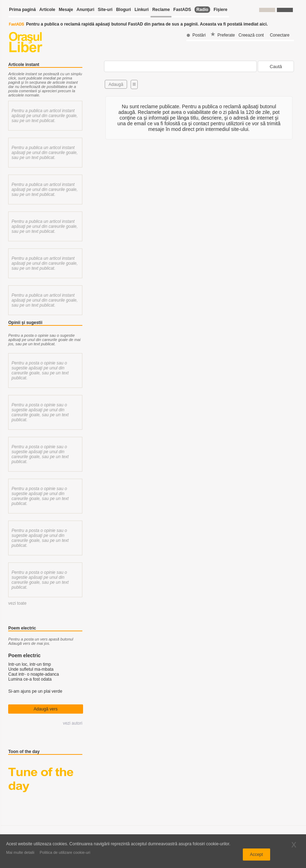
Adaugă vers (46, 709)
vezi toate (17, 603)
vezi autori (73, 723)
